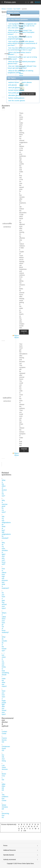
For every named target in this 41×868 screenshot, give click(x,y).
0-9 (25, 831)
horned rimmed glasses (16, 90)
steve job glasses (14, 88)
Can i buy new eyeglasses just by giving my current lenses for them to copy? (22, 49)
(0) (32, 2)
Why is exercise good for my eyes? (5, 506)
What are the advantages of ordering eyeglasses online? (20, 72)
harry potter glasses (15, 93)
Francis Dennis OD (4, 740)
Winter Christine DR (5, 807)
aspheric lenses (14, 82)
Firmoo (4, 9)
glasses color (24, 85)
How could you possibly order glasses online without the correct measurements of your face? (22, 43)
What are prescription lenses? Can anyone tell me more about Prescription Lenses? (21, 32)
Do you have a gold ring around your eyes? (4, 601)
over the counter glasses (17, 101)
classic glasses (27, 82)
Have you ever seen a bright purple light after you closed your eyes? (4, 703)
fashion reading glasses (16, 98)
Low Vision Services (5, 767)
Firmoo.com (10, 2)
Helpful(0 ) (24, 450)
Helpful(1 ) (24, 332)
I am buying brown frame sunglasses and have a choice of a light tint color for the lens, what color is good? (22, 26)
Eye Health (17, 9)
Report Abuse (16, 337)
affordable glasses (14, 95)
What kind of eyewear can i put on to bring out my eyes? (22, 58)
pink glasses (13, 85)
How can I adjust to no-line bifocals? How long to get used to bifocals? (22, 67)
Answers (10, 9)
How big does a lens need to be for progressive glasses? (20, 38)
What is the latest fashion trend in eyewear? (19, 53)
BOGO (38, 2)
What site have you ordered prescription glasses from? (22, 63)
